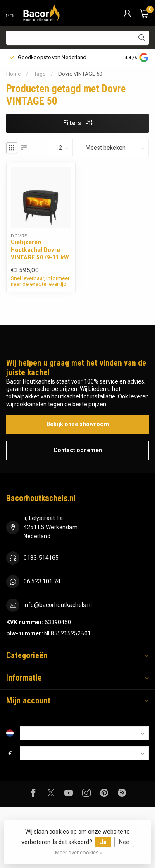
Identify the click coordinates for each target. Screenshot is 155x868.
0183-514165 (41, 558)
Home (13, 74)
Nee (124, 842)
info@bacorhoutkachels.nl (58, 605)
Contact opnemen (78, 450)
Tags (39, 74)
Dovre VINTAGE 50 (80, 74)
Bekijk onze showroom (78, 424)
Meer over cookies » (79, 852)
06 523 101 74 (42, 581)
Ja (103, 842)
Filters (78, 123)
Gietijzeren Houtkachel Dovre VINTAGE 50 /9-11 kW (40, 250)
